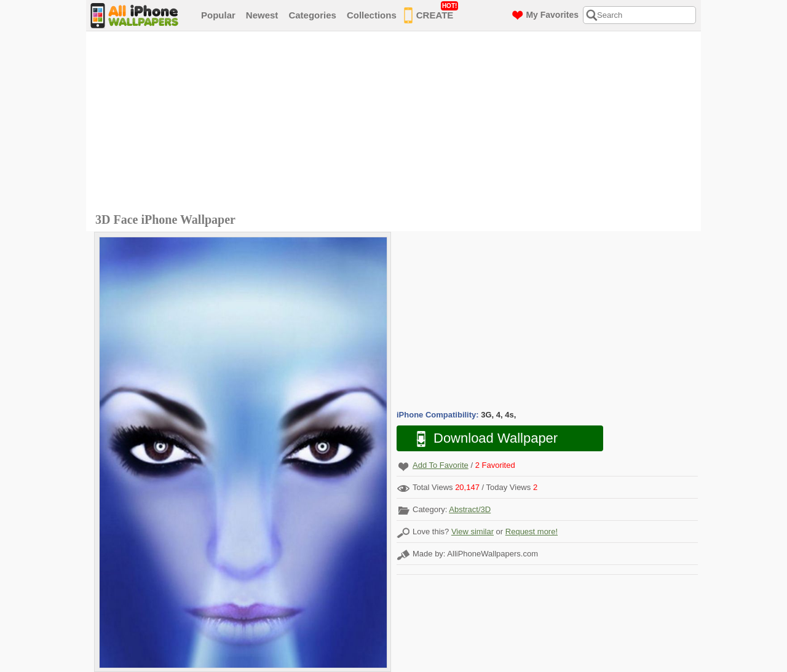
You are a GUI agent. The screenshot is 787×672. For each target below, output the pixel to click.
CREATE (431, 13)
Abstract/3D (470, 509)
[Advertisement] (397, 124)
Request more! (532, 532)
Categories (312, 15)
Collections (372, 15)
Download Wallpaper (481, 439)
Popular (218, 15)
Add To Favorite (441, 465)
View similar (473, 532)
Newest (262, 15)
